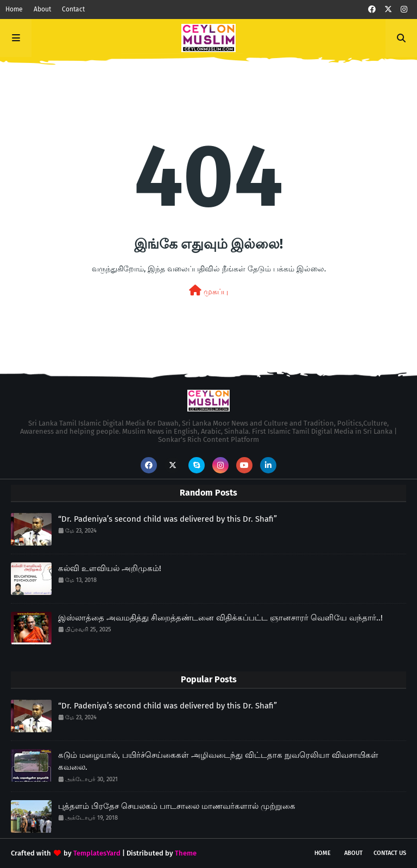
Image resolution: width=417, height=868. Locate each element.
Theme (186, 853)
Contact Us (390, 853)
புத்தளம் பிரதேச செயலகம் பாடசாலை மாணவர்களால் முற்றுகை (177, 806)
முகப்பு (208, 291)
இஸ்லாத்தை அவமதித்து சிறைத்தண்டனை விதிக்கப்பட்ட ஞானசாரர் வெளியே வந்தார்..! (220, 618)
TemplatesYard (97, 853)
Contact (73, 9)
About (42, 9)
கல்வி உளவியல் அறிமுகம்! (110, 568)
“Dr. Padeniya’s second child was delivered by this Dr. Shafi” (168, 519)
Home (14, 9)
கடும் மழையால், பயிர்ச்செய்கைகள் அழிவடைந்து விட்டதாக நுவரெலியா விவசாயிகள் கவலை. (218, 761)
